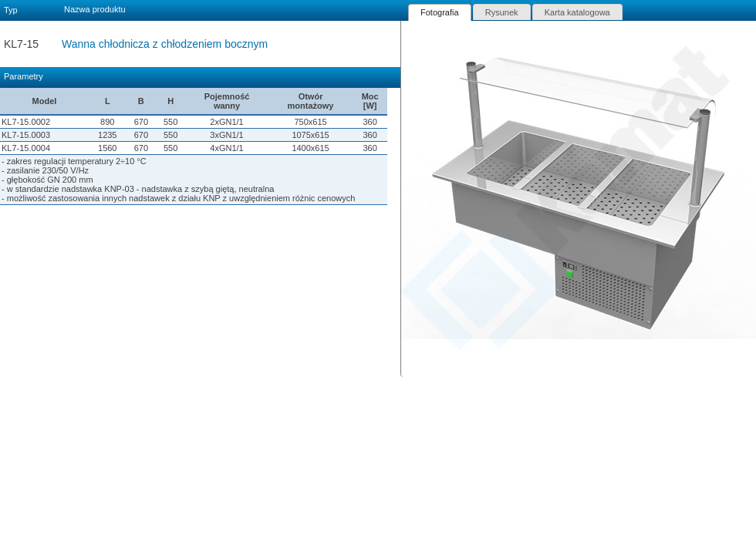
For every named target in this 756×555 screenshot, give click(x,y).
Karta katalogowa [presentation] (577, 12)
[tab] (440, 12)
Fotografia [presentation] (440, 12)
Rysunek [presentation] (502, 12)
